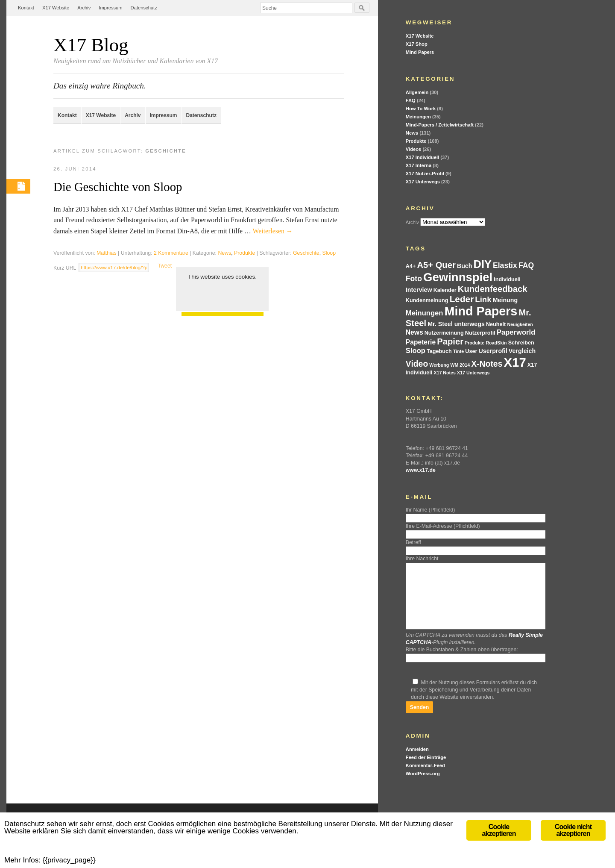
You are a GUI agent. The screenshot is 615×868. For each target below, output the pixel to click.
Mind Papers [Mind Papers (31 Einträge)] (481, 311)
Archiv (84, 8)
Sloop (329, 253)
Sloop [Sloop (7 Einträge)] (416, 351)
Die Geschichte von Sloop (118, 187)
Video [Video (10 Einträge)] (417, 364)
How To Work (421, 109)
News (224, 253)
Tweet (165, 266)
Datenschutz (144, 8)
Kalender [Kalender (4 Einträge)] (445, 290)
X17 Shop (417, 44)
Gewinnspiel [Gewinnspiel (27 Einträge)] (458, 277)
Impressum (110, 8)
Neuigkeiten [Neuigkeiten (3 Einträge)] (520, 324)
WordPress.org (423, 786)
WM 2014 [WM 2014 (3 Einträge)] (460, 365)
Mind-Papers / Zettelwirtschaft (440, 125)
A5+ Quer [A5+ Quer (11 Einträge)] (436, 265)
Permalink (18, 186)
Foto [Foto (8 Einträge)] (414, 279)
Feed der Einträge (426, 770)
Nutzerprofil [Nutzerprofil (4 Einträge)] (480, 333)
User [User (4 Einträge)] (471, 351)
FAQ (411, 100)
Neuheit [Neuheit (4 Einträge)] (496, 324)
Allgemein (417, 92)
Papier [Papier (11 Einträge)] (450, 341)
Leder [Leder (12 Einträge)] (462, 299)
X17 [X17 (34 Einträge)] (515, 362)
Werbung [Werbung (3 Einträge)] (439, 365)
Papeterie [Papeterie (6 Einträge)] (421, 342)
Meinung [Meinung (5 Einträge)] (505, 300)
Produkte (245, 253)
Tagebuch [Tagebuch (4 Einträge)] (439, 351)
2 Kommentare (171, 253)
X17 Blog (91, 45)
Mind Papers (420, 52)
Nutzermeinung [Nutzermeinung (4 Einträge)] (444, 333)
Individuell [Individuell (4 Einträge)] (507, 280)
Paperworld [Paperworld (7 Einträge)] (516, 332)
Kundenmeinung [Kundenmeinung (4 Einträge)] (427, 300)
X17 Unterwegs (423, 182)
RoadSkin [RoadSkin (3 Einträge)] (496, 343)
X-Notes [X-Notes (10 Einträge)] (487, 364)
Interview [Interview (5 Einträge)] (419, 290)
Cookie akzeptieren (222, 294)
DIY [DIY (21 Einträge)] (483, 264)
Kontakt (26, 8)
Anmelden (417, 762)
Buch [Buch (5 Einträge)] (465, 266)
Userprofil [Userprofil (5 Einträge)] (493, 351)
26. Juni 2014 (75, 169)
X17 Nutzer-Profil (425, 174)
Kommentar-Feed (425, 778)
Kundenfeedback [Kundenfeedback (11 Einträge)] (493, 289)
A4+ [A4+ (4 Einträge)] (411, 266)
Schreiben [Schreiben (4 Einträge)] (521, 343)
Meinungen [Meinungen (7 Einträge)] (425, 313)
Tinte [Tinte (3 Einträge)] (458, 351)
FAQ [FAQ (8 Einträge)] (526, 265)
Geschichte (306, 253)
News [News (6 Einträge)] (414, 332)
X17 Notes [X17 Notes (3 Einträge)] (445, 373)
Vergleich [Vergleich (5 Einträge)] (522, 351)
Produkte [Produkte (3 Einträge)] (474, 343)
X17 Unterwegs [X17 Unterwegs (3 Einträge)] (473, 373)
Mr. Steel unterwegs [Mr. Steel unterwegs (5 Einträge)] (456, 324)
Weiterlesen (273, 231)
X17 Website (56, 8)
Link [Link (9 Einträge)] (483, 299)
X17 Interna (419, 165)
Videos (413, 149)
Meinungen (418, 117)
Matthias (107, 253)
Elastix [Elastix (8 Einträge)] (505, 265)
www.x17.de (421, 470)
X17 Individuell (422, 157)
